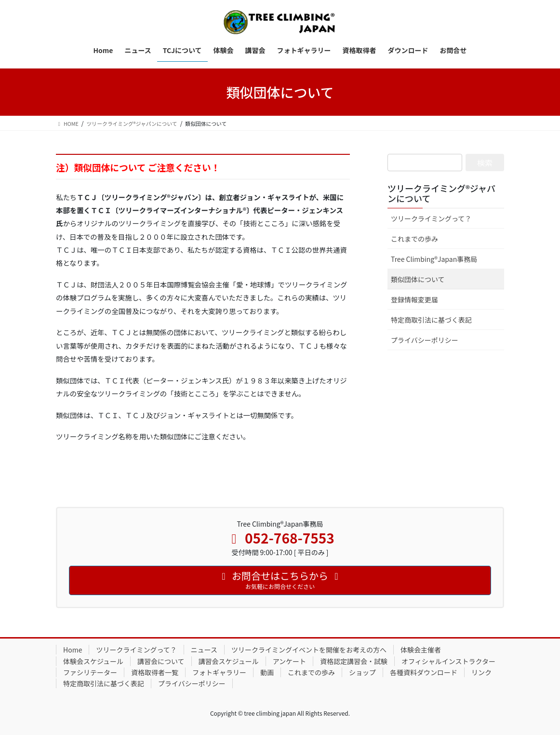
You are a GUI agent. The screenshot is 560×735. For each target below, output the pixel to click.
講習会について (161, 661)
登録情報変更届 (414, 299)
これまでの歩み (414, 239)
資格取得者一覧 (155, 672)
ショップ (362, 672)
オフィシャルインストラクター (448, 661)
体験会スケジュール (93, 661)
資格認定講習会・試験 (354, 661)
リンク (481, 672)
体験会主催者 (421, 650)
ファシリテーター (90, 672)
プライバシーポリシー (425, 340)
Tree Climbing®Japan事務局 (434, 259)
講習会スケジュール (229, 661)
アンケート (289, 661)
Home (73, 650)
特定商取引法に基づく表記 (431, 320)
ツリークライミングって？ (431, 218)
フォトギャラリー (219, 672)
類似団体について (418, 279)
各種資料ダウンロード (424, 672)
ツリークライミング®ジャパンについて (441, 193)
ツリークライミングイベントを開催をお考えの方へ (309, 650)
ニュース (204, 650)
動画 (267, 672)
